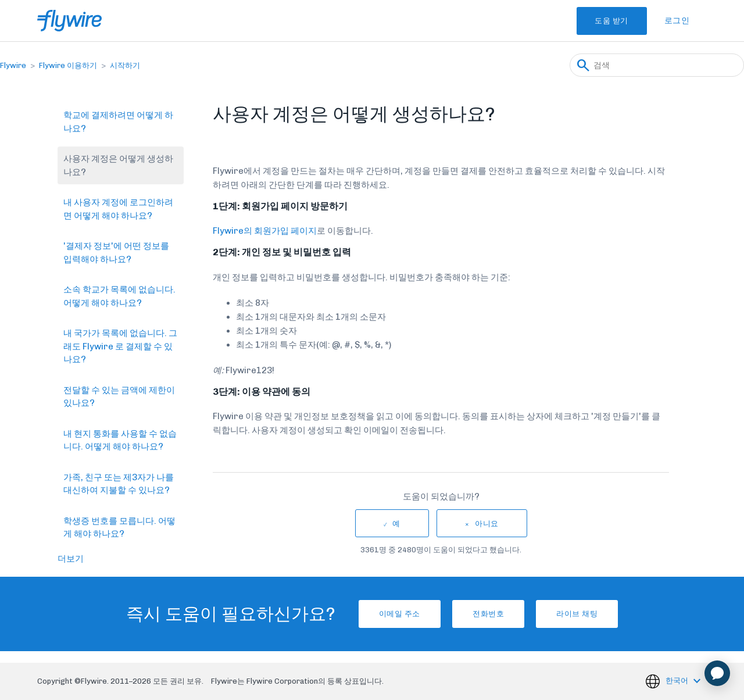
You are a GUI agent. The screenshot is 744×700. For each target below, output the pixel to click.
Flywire (13, 65)
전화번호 (488, 614)
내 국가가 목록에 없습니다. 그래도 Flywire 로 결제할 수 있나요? (120, 346)
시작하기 (125, 65)
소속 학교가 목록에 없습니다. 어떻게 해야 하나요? (119, 296)
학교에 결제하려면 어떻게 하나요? (118, 122)
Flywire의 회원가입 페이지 (265, 231)
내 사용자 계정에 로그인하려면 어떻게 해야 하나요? (118, 209)
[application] (717, 673)
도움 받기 (602, 21)
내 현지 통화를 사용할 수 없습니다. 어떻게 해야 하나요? (120, 440)
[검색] (657, 65)
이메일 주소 (384, 614)
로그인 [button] (677, 21)
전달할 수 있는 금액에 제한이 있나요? (119, 397)
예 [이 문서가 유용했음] (396, 524)
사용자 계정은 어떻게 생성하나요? (118, 165)
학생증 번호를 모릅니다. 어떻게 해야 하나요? (119, 528)
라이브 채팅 (592, 614)
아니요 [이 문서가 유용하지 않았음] (487, 524)
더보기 (71, 559)
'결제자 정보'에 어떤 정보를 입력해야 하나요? (116, 253)
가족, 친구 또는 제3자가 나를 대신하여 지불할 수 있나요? (119, 484)
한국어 (678, 681)
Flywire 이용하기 (68, 65)
